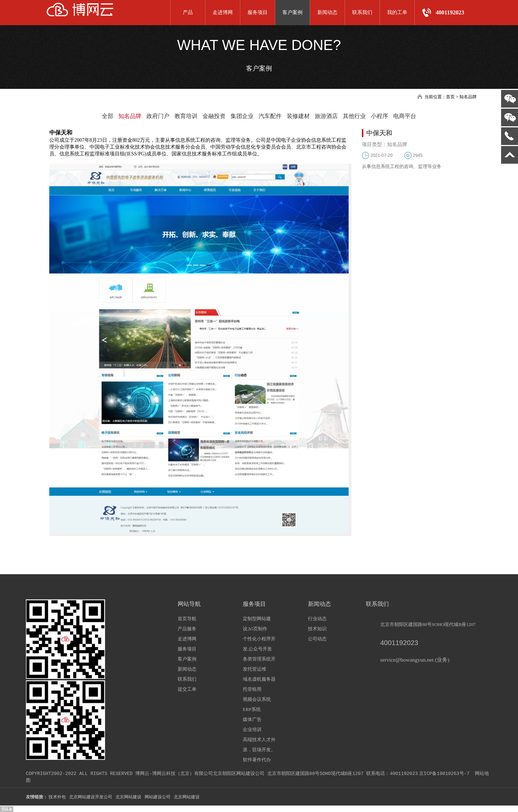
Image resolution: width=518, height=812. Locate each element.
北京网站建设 (128, 797)
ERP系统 (252, 709)
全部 (108, 116)
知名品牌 (130, 116)
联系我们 (362, 12)
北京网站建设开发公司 (91, 797)
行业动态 (317, 619)
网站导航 (189, 604)
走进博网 (223, 12)
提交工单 (187, 689)
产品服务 (187, 629)
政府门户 (158, 116)
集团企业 (242, 116)
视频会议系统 (257, 699)
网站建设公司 (158, 797)
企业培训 (252, 729)
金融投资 (214, 116)
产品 (188, 12)
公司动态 (317, 639)
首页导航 (187, 619)
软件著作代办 (257, 760)
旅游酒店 (326, 116)
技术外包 (57, 797)
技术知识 (317, 629)
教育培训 (186, 116)
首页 (450, 97)
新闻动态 (327, 12)
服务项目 (258, 12)
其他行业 (354, 116)
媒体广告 (252, 719)
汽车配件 (270, 116)
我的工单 (397, 12)
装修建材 (298, 116)
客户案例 (292, 12)
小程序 (380, 116)
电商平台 (405, 116)
